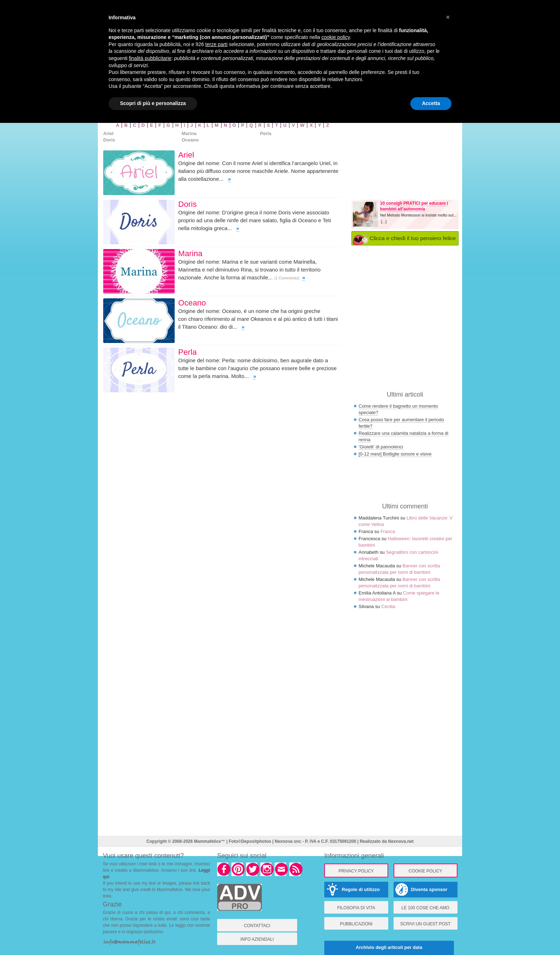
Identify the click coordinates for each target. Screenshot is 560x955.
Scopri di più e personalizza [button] (153, 103)
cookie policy (336, 37)
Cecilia (388, 606)
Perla (266, 133)
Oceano (190, 140)
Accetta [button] (431, 103)
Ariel (108, 133)
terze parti (216, 44)
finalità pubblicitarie (150, 58)
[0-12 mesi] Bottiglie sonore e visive (395, 454)
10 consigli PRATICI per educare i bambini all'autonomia (414, 206)
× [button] (448, 17)
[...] (384, 222)
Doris (109, 140)
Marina (189, 133)
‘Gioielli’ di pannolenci (381, 447)
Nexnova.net (401, 841)
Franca (387, 531)
